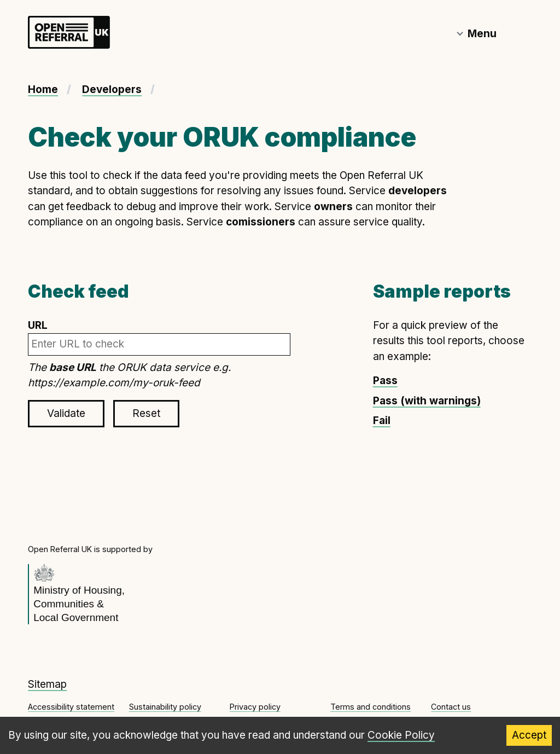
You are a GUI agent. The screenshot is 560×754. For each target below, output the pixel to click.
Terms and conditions (371, 707)
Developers (112, 89)
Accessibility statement (71, 707)
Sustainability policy (165, 707)
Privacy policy (255, 707)
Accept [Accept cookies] (529, 735)
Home (43, 89)
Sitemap (47, 684)
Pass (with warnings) (427, 401)
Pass (385, 381)
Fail (382, 420)
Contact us (451, 707)
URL (159, 337)
